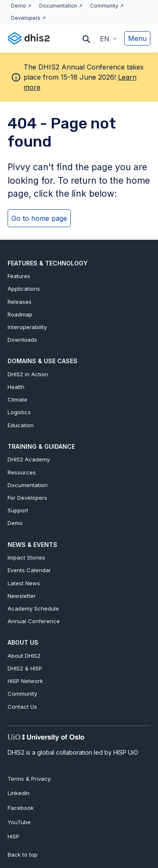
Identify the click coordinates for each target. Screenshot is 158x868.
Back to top (23, 855)
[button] (108, 38)
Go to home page (39, 218)
